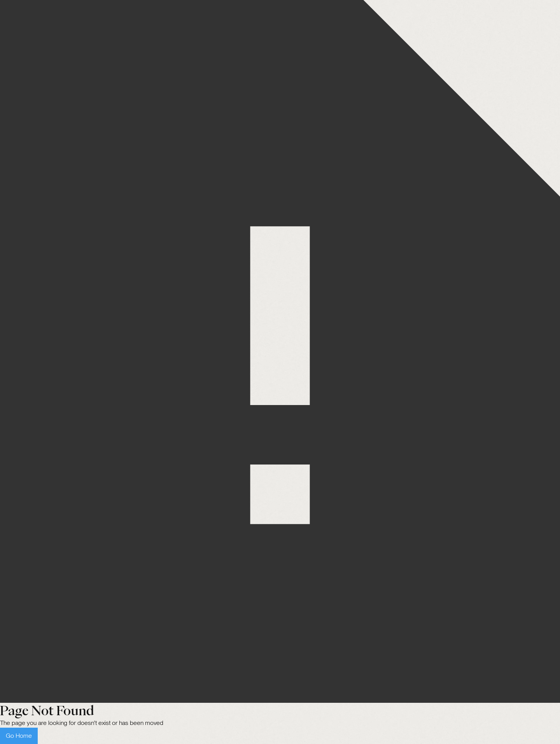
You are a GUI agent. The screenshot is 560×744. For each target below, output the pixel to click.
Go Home (19, 736)
